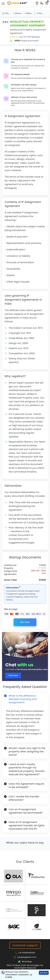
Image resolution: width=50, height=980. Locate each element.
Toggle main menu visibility (3, 3)
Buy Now (25, 622)
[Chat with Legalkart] (25, 962)
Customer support (25, 945)
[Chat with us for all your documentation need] (25, 645)
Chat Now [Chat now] (13, 675)
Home (8, 13)
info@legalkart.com (27, 957)
